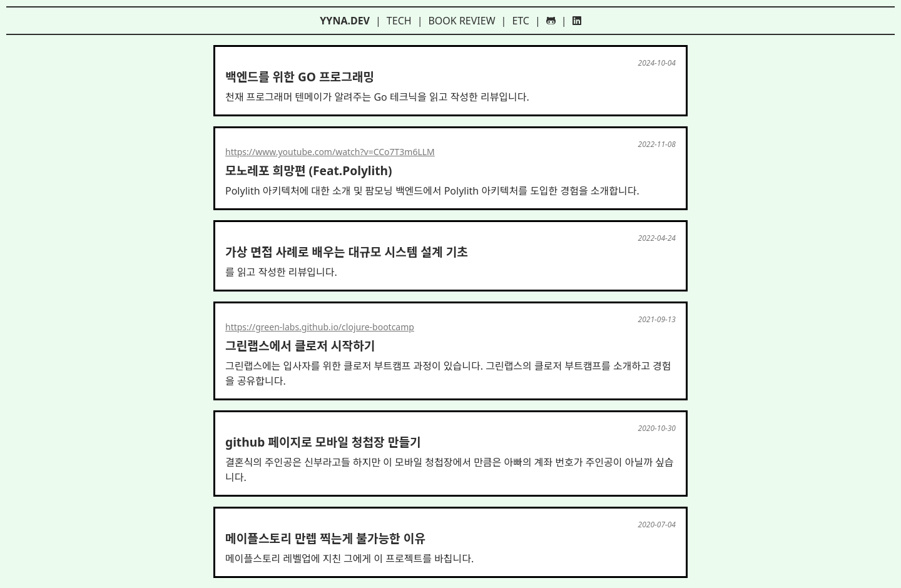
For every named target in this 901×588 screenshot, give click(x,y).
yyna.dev (345, 21)
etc (521, 21)
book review (461, 21)
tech (399, 21)
